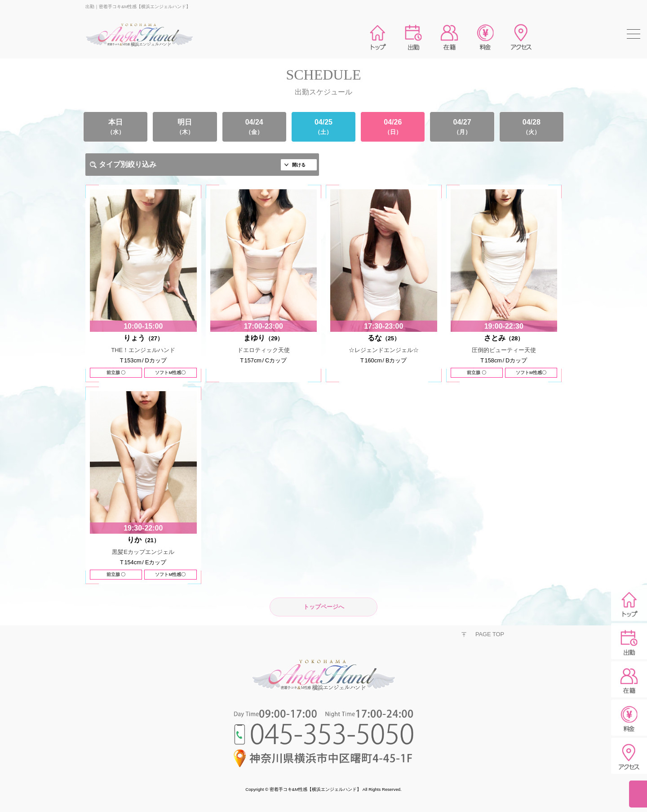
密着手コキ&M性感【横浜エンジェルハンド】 (315, 789)
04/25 (323, 127)
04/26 (393, 127)
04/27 (462, 127)
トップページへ (324, 607)
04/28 (532, 127)
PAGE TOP (490, 634)
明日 (185, 127)
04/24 (254, 127)
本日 (115, 127)
